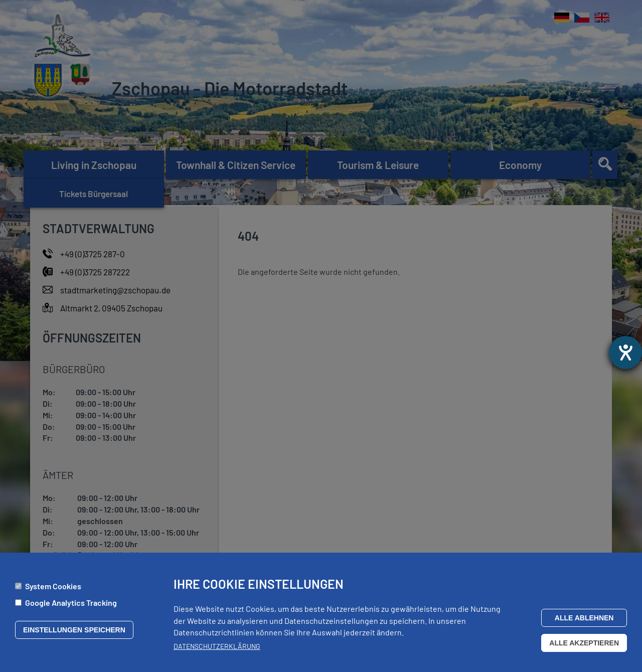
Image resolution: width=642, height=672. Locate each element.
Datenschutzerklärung (217, 649)
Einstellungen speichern (74, 633)
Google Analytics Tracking (71, 606)
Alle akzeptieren (584, 645)
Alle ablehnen (584, 620)
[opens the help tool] (625, 353)
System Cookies (53, 589)
